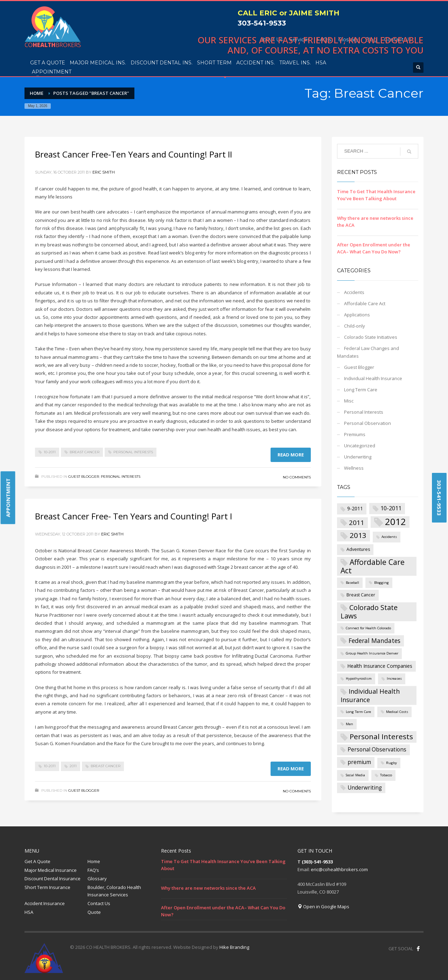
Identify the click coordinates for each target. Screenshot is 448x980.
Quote (94, 912)
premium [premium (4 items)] (359, 762)
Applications (357, 315)
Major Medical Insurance (51, 870)
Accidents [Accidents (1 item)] (389, 537)
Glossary (97, 878)
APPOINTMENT (8, 498)
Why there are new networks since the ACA (208, 888)
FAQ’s (93, 870)
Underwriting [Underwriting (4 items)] (365, 788)
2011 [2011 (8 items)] (357, 523)
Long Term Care (361, 390)
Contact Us (99, 903)
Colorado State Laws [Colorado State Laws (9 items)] (369, 612)
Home (94, 861)
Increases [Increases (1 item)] (394, 678)
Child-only (355, 326)
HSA (29, 912)
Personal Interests (133, 452)
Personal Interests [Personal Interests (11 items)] (381, 736)
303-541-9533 (262, 23)
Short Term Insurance (47, 887)
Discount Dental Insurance (52, 878)
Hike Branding (234, 947)
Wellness (354, 468)
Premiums (355, 434)
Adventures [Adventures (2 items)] (358, 549)
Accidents (354, 292)
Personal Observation (367, 423)
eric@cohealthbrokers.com (339, 869)
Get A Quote (37, 861)
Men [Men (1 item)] (349, 724)
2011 (73, 766)
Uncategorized (360, 446)
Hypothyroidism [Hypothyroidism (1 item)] (359, 678)
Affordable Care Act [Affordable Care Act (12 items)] (373, 566)
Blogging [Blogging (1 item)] (381, 583)
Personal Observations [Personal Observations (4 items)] (377, 750)
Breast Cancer (85, 452)
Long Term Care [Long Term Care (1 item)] (358, 712)
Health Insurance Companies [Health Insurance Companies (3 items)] (380, 666)
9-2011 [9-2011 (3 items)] (355, 508)
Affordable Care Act (365, 303)
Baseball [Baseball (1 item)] (352, 583)
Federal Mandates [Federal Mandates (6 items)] (374, 640)
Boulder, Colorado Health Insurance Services (114, 891)
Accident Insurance (45, 903)
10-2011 (50, 452)
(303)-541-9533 (317, 862)
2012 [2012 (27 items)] (395, 522)
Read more (291, 455)
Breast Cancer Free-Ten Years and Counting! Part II (134, 154)
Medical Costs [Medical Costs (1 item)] (397, 712)
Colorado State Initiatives (371, 337)
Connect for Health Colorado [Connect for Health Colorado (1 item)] (368, 628)
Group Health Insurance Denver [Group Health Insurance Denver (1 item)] (372, 653)
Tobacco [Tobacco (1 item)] (386, 775)
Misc (349, 401)
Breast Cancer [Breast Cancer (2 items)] (361, 595)
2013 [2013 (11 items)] (358, 535)
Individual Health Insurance (373, 378)
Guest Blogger (84, 477)
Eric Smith (104, 172)
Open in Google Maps (323, 906)
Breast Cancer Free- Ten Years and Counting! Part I (134, 516)
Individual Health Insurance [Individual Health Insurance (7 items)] (370, 695)
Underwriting (358, 457)
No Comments (297, 477)
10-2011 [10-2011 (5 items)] (391, 508)
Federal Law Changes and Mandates (368, 352)
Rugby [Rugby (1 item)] (391, 763)
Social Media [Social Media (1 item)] (355, 775)
